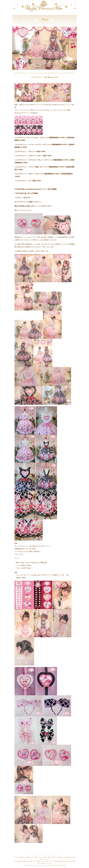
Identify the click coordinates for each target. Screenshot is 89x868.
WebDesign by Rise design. (61, 865)
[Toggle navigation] (13, 14)
